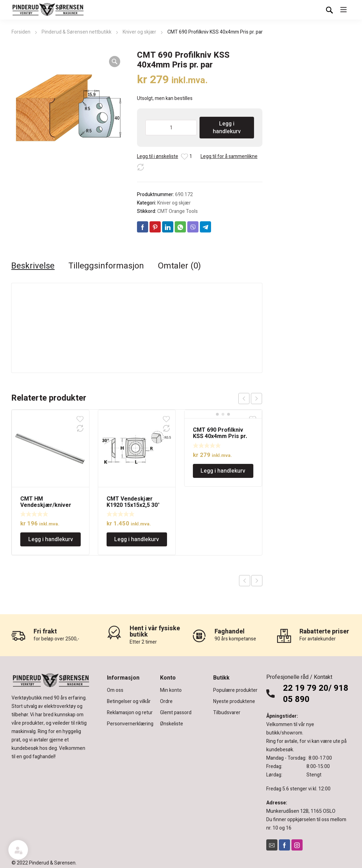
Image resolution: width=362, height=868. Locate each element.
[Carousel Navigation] (250, 399)
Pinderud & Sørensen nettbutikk (77, 32)
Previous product (245, 581)
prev (244, 399)
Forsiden (21, 32)
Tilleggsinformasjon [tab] (106, 266)
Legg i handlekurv (227, 128)
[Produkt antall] (171, 128)
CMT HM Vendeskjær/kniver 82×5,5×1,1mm (46, 505)
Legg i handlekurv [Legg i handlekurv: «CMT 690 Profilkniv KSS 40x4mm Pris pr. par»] (223, 471)
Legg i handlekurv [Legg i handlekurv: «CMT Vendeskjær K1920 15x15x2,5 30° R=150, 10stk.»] (137, 539)
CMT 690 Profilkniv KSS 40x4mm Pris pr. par (220, 436)
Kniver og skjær (139, 32)
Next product (257, 581)
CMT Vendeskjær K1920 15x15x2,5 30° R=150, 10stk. (133, 505)
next (256, 399)
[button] (115, 62)
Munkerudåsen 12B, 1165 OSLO (301, 811)
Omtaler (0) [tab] (179, 266)
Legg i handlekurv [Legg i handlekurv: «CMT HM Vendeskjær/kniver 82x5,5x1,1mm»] (51, 539)
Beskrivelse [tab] (33, 266)
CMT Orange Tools (178, 211)
